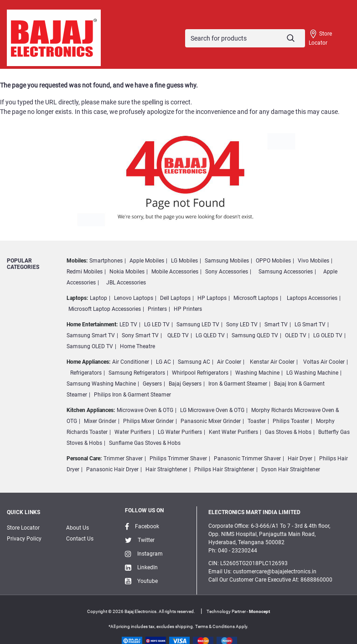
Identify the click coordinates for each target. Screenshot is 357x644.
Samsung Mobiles (227, 261)
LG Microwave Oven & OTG (212, 410)
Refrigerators (86, 373)
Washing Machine (257, 373)
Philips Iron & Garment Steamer (132, 395)
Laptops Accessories (312, 298)
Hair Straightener (166, 469)
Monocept (259, 611)
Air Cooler (229, 362)
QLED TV (178, 335)
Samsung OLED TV (90, 346)
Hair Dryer (300, 459)
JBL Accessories (126, 283)
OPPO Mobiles (273, 261)
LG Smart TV (310, 325)
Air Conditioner (131, 362)
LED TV (128, 325)
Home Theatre (137, 346)
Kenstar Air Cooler (272, 362)
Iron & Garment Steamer (238, 384)
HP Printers (188, 309)
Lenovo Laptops (134, 298)
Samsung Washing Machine (101, 384)
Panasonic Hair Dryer (112, 469)
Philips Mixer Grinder (148, 421)
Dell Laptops (175, 298)
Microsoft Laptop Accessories (105, 309)
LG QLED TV (210, 335)
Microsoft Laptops (256, 298)
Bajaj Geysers (185, 384)
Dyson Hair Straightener (291, 469)
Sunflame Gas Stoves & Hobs (145, 443)
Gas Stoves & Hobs (288, 432)
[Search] (245, 38)
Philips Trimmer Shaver (178, 459)
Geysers (152, 384)
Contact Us (80, 539)
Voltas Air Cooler (324, 362)
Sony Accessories (227, 272)
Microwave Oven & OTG (145, 410)
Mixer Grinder (100, 421)
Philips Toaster (291, 421)
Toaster (257, 421)
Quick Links (23, 512)
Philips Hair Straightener (224, 469)
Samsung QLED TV (255, 335)
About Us (78, 528)
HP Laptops (212, 298)
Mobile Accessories (175, 272)
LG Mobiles (184, 261)
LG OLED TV (328, 335)
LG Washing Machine (312, 373)
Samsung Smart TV (91, 335)
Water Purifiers (133, 432)
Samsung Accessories (286, 272)
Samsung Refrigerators (137, 373)
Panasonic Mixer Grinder (211, 421)
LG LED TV (157, 325)
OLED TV (296, 335)
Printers (157, 309)
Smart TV (276, 325)
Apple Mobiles (147, 261)
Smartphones (106, 261)
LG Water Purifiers (180, 432)
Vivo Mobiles (313, 261)
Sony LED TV (242, 325)
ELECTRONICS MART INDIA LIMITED (254, 512)
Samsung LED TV (198, 325)
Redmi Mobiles (85, 272)
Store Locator (320, 38)
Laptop (98, 298)
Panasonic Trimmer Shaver (247, 459)
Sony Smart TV (140, 335)
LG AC (163, 362)
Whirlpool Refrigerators (200, 373)
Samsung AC (194, 362)
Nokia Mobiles (127, 272)
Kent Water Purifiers (233, 432)
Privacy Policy (24, 539)
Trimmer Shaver (123, 459)
